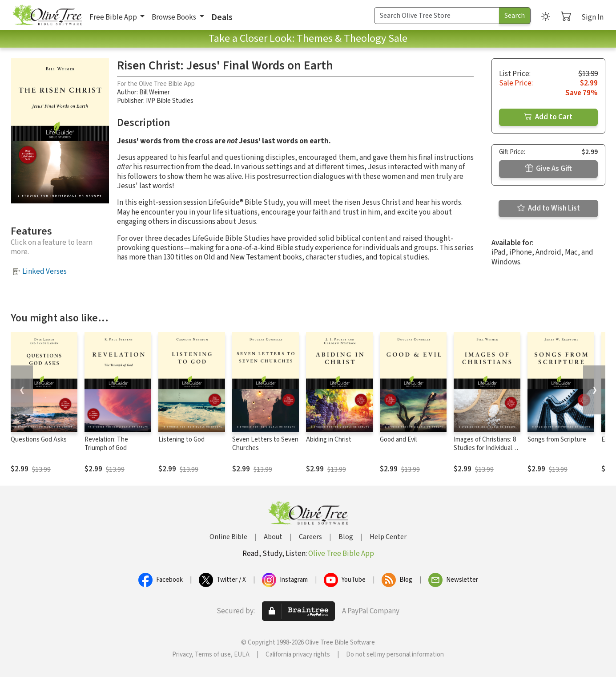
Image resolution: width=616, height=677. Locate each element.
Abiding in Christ (329, 440)
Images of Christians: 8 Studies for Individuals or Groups (485, 448)
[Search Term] (437, 16)
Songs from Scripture (557, 440)
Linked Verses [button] (44, 272)
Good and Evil (398, 440)
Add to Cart (548, 117)
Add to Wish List (549, 208)
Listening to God (181, 440)
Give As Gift (549, 169)
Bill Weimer (155, 92)
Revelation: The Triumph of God (106, 444)
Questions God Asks (39, 440)
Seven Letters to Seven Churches (265, 444)
